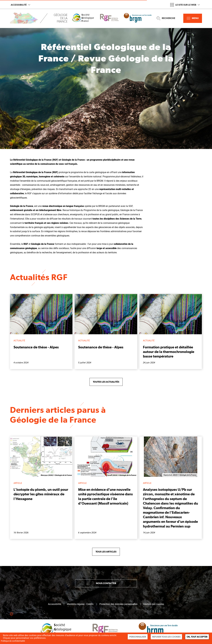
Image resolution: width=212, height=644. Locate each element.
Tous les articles (106, 552)
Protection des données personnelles (118, 604)
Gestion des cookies (154, 604)
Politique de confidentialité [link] (13, 641)
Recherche (166, 18)
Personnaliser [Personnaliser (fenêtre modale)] (138, 637)
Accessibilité (20, 5)
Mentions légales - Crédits (80, 604)
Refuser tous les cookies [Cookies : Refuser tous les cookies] (166, 637)
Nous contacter (106, 583)
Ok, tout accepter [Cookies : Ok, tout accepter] (197, 637)
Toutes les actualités (106, 382)
